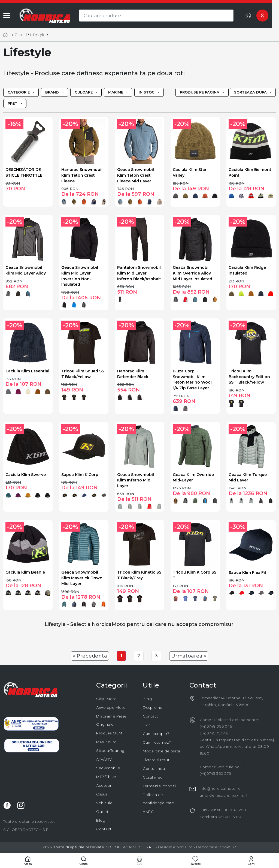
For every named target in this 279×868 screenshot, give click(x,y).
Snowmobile (108, 768)
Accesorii (105, 785)
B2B (147, 725)
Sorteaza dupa (250, 92)
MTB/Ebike (106, 777)
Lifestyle (38, 35)
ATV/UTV (104, 759)
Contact (104, 829)
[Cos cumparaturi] (140, 861)
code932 (228, 847)
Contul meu (154, 768)
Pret (13, 103)
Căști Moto (106, 699)
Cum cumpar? (156, 734)
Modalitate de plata (162, 751)
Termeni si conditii (160, 786)
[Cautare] (84, 861)
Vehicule (104, 803)
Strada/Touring (110, 751)
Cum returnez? (157, 742)
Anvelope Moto (111, 707)
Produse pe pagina (200, 92)
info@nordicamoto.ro (220, 788)
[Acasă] (7, 35)
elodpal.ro (183, 847)
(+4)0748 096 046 (216, 726)
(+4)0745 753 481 (215, 733)
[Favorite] (195, 861)
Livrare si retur (156, 760)
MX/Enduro (107, 742)
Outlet (102, 812)
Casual (21, 35)
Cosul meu (153, 777)
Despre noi (153, 707)
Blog (101, 820)
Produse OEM (109, 733)
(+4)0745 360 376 (215, 773)
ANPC (148, 812)
